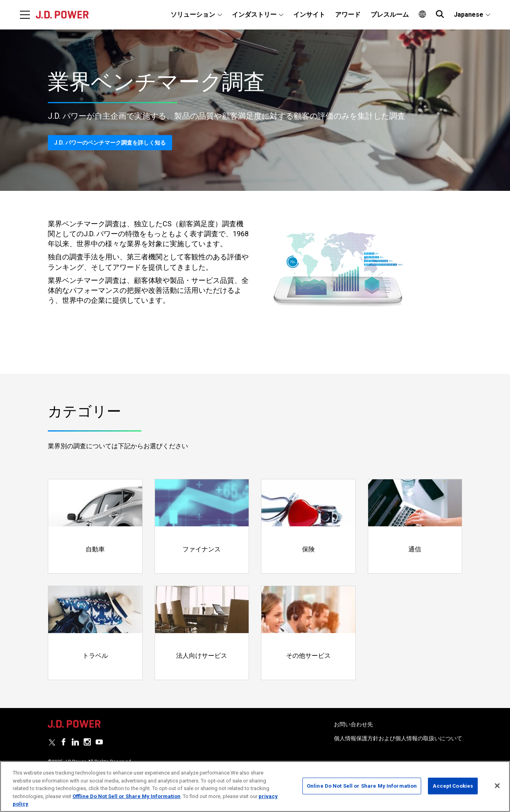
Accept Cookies (453, 786)
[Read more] (95, 526)
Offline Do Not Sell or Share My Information (127, 796)
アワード (348, 15)
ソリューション (193, 15)
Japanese (469, 15)
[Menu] (25, 15)
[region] (255, 787)
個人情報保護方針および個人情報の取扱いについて (398, 738)
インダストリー (254, 15)
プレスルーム (390, 15)
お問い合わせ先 (353, 724)
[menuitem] (196, 15)
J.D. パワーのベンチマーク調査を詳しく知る (110, 143)
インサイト (309, 15)
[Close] (497, 786)
